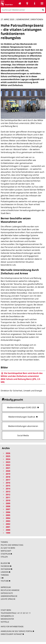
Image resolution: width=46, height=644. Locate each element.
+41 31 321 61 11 (24, 613)
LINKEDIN (5, 572)
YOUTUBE (5, 581)
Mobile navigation (42, 3)
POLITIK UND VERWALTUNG (12, 545)
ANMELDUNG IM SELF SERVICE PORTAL (17, 631)
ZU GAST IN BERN (8, 548)
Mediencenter (20, 3)
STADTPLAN (6, 554)
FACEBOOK (5, 566)
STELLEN (4, 557)
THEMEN (4, 542)
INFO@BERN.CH (7, 616)
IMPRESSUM (6, 587)
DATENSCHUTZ (7, 593)
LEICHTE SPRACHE (8, 599)
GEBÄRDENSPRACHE (9, 596)
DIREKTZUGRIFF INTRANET (11, 634)
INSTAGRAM (6, 569)
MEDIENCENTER (7, 619)
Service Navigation (35, 3)
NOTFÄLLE (5, 622)
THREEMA (5, 575)
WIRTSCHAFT (6, 551)
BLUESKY (4, 563)
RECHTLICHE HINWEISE (10, 590)
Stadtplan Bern (27, 3)
